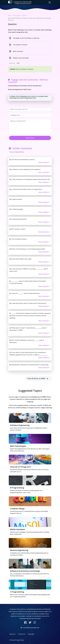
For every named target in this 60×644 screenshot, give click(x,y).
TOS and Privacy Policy (17, 640)
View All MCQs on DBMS (38, 378)
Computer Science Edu (20, 2)
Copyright (31, 634)
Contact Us (22, 634)
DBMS (24, 16)
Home (10, 16)
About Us (12, 634)
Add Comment (30, 138)
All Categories (17, 16)
